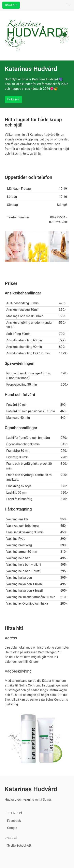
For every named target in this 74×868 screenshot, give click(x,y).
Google (12, 828)
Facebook (14, 821)
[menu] (69, 5)
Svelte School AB (19, 846)
